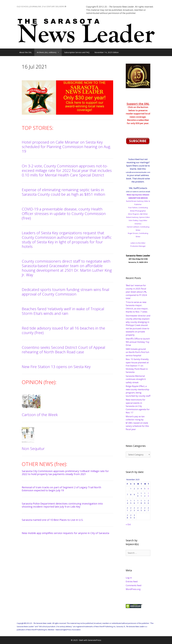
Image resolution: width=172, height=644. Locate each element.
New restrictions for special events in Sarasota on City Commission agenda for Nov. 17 (138, 406)
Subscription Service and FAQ (77, 52)
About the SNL (26, 52)
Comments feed (134, 585)
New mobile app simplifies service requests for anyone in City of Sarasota (65, 533)
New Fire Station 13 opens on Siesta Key (56, 367)
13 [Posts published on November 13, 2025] (148, 494)
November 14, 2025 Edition (107, 52)
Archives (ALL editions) (49, 52)
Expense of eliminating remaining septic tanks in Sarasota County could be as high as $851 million (63, 192)
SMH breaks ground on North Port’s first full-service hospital (138, 352)
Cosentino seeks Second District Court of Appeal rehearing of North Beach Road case (63, 350)
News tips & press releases (138, 195)
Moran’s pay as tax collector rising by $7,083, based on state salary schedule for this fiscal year (137, 423)
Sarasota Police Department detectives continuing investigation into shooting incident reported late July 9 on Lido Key (62, 505)
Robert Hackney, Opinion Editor (138, 217)
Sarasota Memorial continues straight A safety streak (136, 379)
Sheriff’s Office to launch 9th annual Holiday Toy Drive (138, 342)
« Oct (128, 524)
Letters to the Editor (138, 243)
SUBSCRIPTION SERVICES (138, 198)
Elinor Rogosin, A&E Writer (138, 214)
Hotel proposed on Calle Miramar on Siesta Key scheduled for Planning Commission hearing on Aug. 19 (66, 147)
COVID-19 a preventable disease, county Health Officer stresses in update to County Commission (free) (64, 214)
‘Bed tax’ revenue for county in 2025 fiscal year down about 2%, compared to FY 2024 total (136, 292)
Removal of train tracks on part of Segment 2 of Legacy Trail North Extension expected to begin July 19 (61, 489)
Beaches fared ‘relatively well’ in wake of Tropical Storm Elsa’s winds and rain (63, 311)
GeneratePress (94, 640)
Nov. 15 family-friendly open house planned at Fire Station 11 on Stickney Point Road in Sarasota (137, 366)
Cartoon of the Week (40, 415)
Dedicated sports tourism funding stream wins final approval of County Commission (65, 292)
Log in (129, 578)
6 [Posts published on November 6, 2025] (148, 489)
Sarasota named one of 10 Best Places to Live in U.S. (53, 520)
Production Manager (138, 246)
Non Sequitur (33, 449)
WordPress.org (133, 589)
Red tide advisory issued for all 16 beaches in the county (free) (63, 330)
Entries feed (132, 581)
